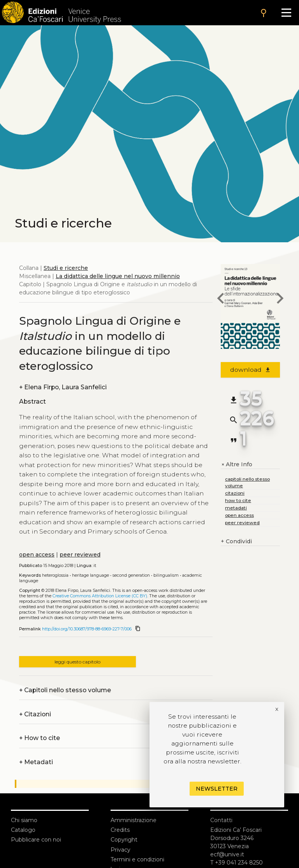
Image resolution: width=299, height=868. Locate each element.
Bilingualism (166, 575)
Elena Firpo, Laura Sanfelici (63, 387)
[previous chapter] (221, 299)
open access (37, 555)
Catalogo (23, 830)
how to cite (238, 500)
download (251, 370)
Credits (120, 830)
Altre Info (237, 465)
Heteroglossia (55, 575)
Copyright (124, 840)
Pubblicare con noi (36, 840)
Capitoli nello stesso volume (65, 690)
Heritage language (91, 575)
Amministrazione (134, 820)
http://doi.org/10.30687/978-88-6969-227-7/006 (87, 629)
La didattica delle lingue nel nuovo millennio (118, 276)
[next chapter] (280, 299)
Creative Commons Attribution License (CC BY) (100, 596)
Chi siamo (24, 820)
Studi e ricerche (66, 268)
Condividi (236, 542)
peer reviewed (80, 555)
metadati (236, 508)
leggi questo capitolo (77, 662)
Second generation (131, 575)
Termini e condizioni (137, 859)
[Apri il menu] (286, 13)
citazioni (235, 493)
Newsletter (217, 789)
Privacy (120, 850)
